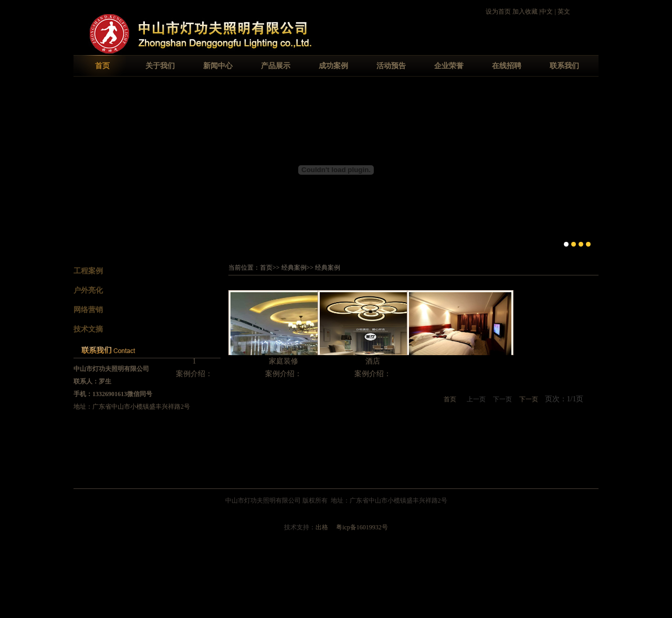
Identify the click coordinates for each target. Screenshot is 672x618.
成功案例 (333, 66)
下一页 (529, 399)
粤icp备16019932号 (362, 527)
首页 (102, 66)
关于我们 (160, 66)
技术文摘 (88, 329)
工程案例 (88, 271)
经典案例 (294, 268)
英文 (564, 12)
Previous (82, 169)
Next (590, 169)
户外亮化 (88, 290)
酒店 (373, 361)
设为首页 (498, 12)
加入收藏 (525, 12)
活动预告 (391, 66)
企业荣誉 (449, 66)
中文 (547, 12)
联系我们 (564, 66)
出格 (322, 527)
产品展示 (276, 66)
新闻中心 (218, 66)
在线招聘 (507, 66)
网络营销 (88, 310)
